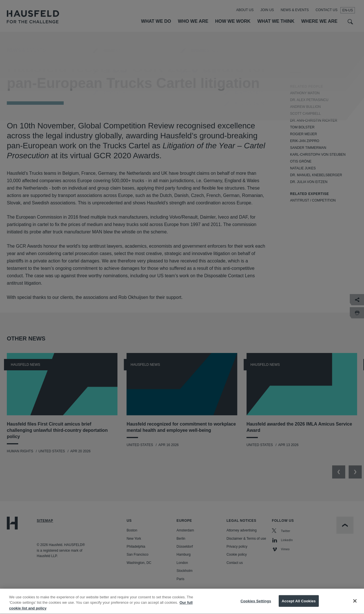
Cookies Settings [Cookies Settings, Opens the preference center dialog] (256, 607)
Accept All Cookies (299, 607)
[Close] (355, 607)
